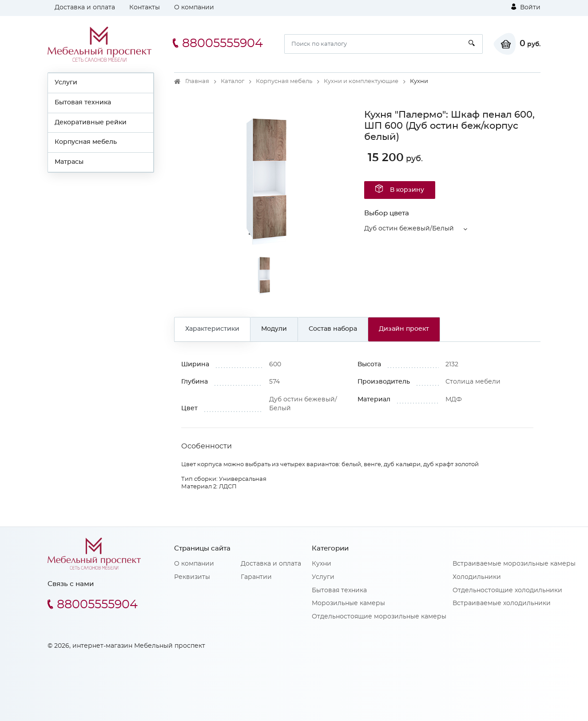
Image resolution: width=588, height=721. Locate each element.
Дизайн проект (404, 329)
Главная (197, 81)
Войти (526, 7)
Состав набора (333, 329)
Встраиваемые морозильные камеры (514, 564)
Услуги (66, 83)
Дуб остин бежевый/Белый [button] (409, 229)
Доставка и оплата (85, 8)
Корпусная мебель (86, 142)
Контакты (145, 8)
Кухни (322, 564)
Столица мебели (473, 382)
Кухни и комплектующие (361, 81)
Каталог (232, 81)
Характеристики (212, 329)
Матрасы (69, 162)
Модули (274, 329)
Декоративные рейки (91, 123)
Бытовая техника (83, 103)
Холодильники (477, 577)
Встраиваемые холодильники (502, 603)
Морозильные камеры (348, 603)
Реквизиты (192, 577)
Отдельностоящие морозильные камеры (379, 617)
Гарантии (256, 577)
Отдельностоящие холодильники (507, 590)
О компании (194, 8)
